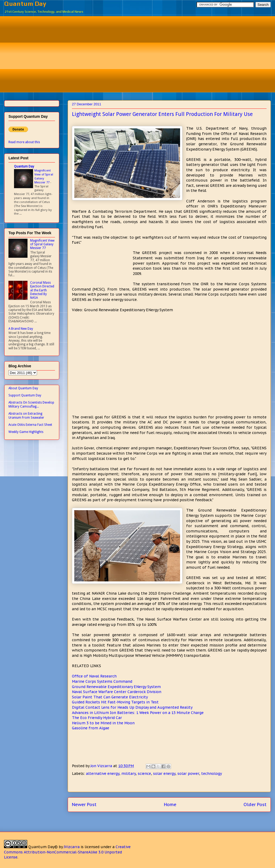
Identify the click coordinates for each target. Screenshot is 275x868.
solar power (188, 774)
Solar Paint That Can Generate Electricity (110, 697)
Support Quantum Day (25, 395)
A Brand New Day (21, 329)
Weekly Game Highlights (26, 432)
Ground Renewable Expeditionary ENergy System (116, 687)
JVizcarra (72, 847)
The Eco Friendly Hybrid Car (97, 718)
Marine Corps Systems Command (102, 681)
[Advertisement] (141, 53)
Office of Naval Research (94, 676)
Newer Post (84, 804)
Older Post (255, 804)
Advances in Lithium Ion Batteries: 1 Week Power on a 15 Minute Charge (138, 713)
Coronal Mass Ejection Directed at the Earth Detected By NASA (42, 290)
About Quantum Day (23, 388)
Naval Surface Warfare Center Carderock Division (117, 692)
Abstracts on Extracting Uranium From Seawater (26, 415)
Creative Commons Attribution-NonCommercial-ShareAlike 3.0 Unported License (67, 852)
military (129, 774)
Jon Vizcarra (102, 766)
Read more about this (24, 142)
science (144, 774)
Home (170, 804)
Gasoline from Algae (91, 728)
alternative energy (103, 774)
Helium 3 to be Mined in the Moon (103, 723)
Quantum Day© (43, 847)
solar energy (164, 774)
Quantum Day (25, 4)
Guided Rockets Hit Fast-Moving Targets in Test (115, 702)
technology (212, 774)
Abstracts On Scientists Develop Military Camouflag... (31, 404)
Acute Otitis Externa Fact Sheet (30, 425)
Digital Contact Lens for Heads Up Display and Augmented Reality (132, 707)
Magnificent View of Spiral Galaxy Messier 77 (44, 176)
